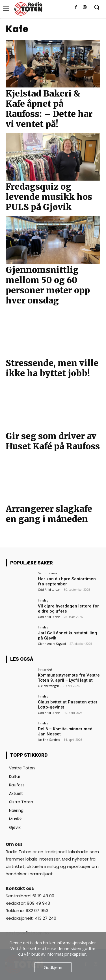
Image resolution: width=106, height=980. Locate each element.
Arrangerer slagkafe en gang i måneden (49, 514)
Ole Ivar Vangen (48, 686)
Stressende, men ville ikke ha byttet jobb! (52, 368)
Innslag (43, 600)
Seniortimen (47, 573)
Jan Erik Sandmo (49, 740)
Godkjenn (53, 967)
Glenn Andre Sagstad (52, 644)
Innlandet (45, 669)
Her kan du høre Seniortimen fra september (67, 581)
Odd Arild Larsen (49, 590)
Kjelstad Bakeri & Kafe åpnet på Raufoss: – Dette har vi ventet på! (49, 109)
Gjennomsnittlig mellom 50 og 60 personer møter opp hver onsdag (48, 285)
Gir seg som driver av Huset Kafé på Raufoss (53, 441)
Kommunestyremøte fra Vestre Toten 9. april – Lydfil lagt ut (69, 678)
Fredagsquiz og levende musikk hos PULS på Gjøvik (49, 197)
